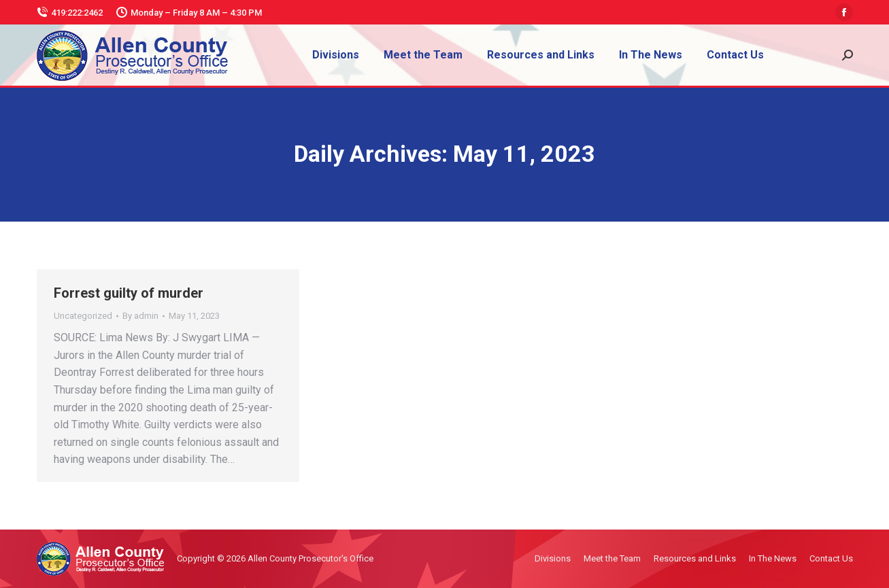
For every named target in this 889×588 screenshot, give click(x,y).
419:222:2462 (70, 13)
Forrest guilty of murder (129, 293)
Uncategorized (83, 316)
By (140, 316)
